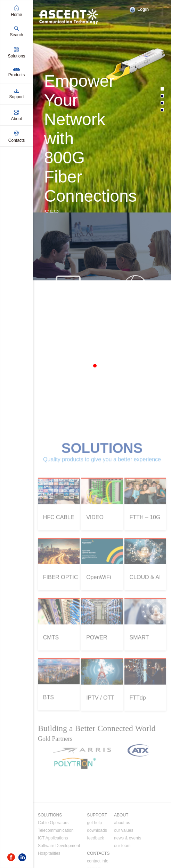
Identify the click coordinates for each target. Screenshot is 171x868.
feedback (95, 863)
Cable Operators (53, 848)
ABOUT (121, 840)
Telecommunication (56, 856)
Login (143, 9)
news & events (128, 863)
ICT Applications (53, 863)
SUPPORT (97, 840)
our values (124, 856)
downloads (97, 856)
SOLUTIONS (50, 840)
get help (94, 848)
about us (122, 848)
